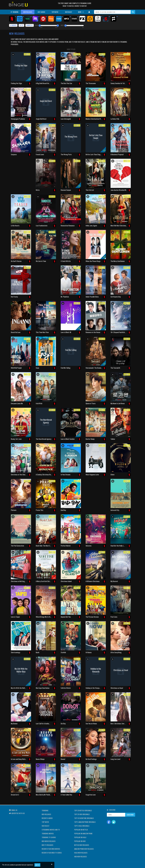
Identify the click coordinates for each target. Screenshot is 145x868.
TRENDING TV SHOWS (49, 837)
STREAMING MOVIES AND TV (51, 830)
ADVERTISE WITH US (18, 813)
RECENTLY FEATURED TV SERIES (52, 853)
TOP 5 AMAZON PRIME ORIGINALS (85, 822)
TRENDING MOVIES (48, 833)
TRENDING (14, 12)
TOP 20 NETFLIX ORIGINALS (83, 810)
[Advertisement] (21, 173)
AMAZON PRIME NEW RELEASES (84, 849)
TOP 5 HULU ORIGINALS (82, 826)
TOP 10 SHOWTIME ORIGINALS (84, 818)
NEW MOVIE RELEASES (49, 841)
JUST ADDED (41, 12)
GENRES (30, 25)
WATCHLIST (69, 12)
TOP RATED (55, 12)
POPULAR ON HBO (80, 841)
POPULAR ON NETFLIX (81, 830)
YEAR (36, 25)
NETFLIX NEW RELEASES (82, 845)
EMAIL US (14, 810)
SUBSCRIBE (130, 815)
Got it (37, 865)
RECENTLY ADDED (47, 818)
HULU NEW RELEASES (81, 853)
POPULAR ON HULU (80, 837)
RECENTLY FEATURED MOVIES (51, 849)
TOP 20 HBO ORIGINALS (82, 814)
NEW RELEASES (28, 12)
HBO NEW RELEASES (80, 856)
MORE (81, 12)
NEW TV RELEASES (47, 845)
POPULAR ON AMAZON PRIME (83, 833)
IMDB (62, 25)
